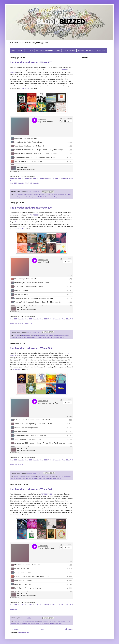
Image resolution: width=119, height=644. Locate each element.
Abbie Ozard (17, 335)
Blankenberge (36, 335)
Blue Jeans (33, 476)
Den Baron (51, 476)
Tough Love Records (59, 197)
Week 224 (21, 183)
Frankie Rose (64, 195)
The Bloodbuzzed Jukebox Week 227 (31, 63)
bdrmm (16, 476)
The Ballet (46, 623)
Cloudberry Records (42, 476)
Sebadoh (34, 337)
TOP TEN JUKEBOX (47, 494)
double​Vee (48, 195)
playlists (35, 197)
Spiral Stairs (40, 623)
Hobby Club (61, 621)
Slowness (40, 337)
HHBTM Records (66, 476)
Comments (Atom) (24, 633)
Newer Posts (15, 629)
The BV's (40, 197)
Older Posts (69, 629)
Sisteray (40, 478)
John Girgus (14, 478)
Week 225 (29, 183)
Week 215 (21, 179)
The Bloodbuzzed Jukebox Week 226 (31, 208)
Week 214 (13, 179)
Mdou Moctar (22, 478)
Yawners (61, 623)
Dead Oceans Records (63, 335)
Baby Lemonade (18, 195)
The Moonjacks (54, 623)
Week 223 (13, 183)
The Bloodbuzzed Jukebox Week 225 (31, 348)
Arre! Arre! (17, 621)
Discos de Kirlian (44, 621)
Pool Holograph (26, 623)
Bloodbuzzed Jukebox (39, 195)
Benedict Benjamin (26, 335)
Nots (30, 197)
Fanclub (59, 476)
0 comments (36, 192)
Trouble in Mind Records (57, 337)
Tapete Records (57, 478)
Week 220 (58, 179)
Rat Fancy (34, 478)
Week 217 (36, 179)
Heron (69, 195)
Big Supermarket (28, 195)
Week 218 (43, 179)
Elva (55, 476)
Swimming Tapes (47, 478)
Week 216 (28, 179)
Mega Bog (26, 197)
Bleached (42, 335)
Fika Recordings (55, 195)
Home (42, 629)
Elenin (13, 337)
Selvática (33, 623)
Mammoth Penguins (17, 197)
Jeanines (17, 337)
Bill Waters (24, 621)
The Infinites (47, 337)
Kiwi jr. (66, 621)
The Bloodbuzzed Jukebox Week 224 (31, 489)
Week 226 (36, 183)
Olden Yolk (23, 337)
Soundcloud (25, 88)
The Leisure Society (48, 197)
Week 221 (65, 179)
